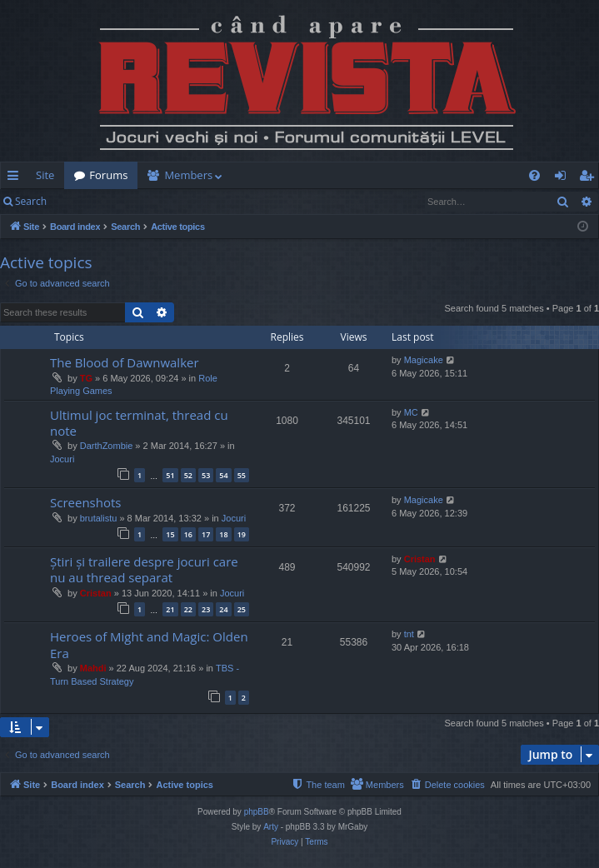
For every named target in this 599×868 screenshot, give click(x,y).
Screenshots (85, 502)
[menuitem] (399, 175)
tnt (409, 634)
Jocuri (62, 459)
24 (223, 609)
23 (206, 609)
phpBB (257, 812)
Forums (108, 175)
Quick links (16, 178)
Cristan (96, 593)
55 (242, 475)
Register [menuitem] (590, 178)
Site (45, 175)
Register (139, 201)
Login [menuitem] (564, 178)
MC (411, 412)
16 (188, 534)
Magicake (424, 360)
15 (170, 534)
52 (188, 475)
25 (242, 609)
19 (242, 534)
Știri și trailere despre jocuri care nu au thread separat (144, 569)
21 (170, 609)
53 (206, 475)
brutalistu (99, 518)
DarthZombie (107, 446)
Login (83, 201)
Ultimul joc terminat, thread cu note (139, 423)
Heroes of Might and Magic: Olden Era (149, 644)
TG (86, 378)
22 (188, 609)
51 (170, 475)
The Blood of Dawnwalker (125, 362)
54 (223, 475)
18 (223, 534)
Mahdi (93, 668)
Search (31, 201)
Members (188, 175)
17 (206, 534)
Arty (271, 827)
